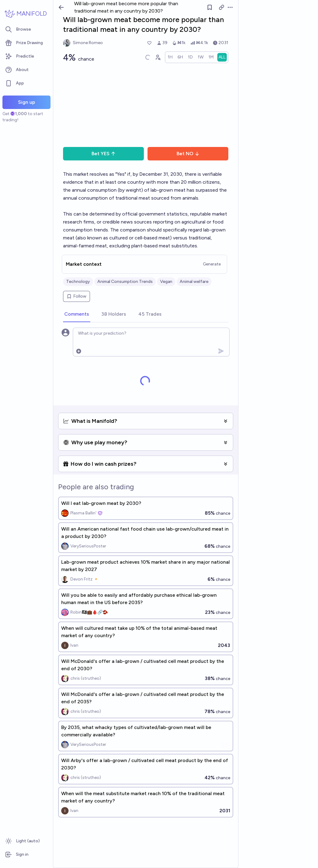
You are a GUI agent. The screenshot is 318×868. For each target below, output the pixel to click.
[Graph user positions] (158, 57)
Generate (212, 264)
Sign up (27, 102)
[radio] (170, 57)
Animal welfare (194, 282)
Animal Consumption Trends (125, 282)
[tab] (77, 314)
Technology (78, 282)
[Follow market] (210, 7)
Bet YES (104, 154)
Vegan (166, 282)
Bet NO (188, 154)
